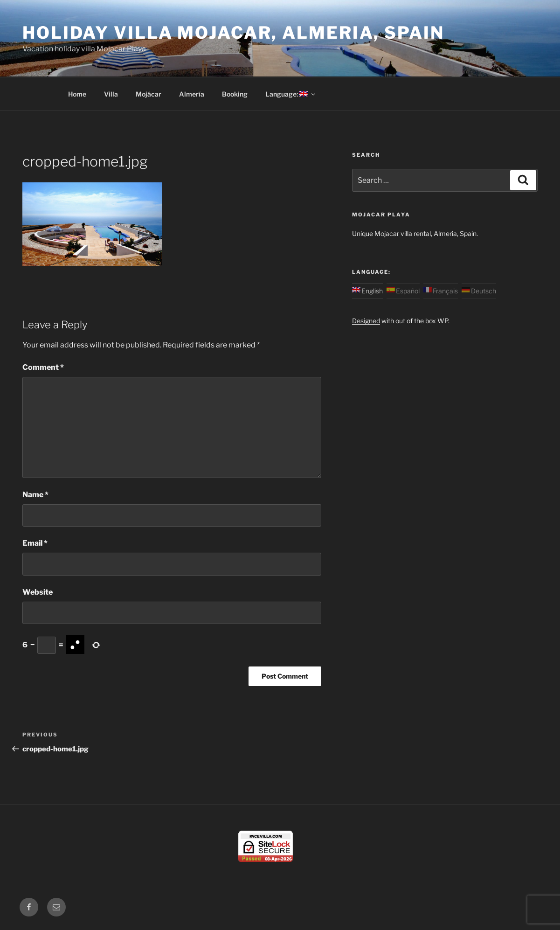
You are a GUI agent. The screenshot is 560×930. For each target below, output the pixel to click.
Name (35, 495)
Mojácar (149, 94)
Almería (192, 94)
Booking (235, 94)
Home (77, 94)
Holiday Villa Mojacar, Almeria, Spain (233, 33)
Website (38, 592)
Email (35, 543)
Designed (366, 321)
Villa (111, 94)
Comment (43, 367)
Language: (291, 94)
